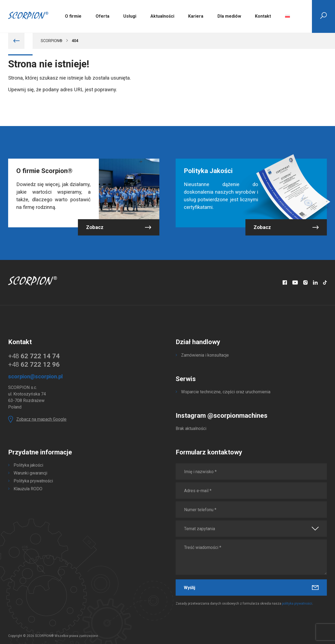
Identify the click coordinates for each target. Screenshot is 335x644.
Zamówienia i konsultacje (205, 355)
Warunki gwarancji (30, 473)
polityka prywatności (297, 604)
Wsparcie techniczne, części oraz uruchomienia (226, 392)
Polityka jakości (28, 465)
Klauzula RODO (28, 489)
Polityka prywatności (33, 481)
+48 (34, 356)
